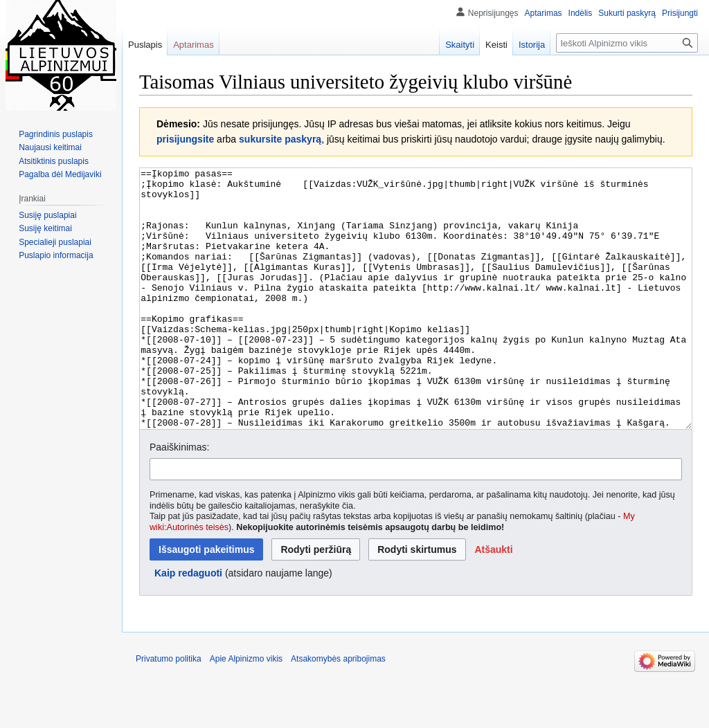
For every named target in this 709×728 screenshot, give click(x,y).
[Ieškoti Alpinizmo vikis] (627, 43)
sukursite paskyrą (280, 139)
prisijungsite (185, 139)
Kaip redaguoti (188, 625)
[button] (493, 601)
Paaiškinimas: (179, 499)
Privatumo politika (169, 711)
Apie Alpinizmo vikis (246, 711)
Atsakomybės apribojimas (338, 711)
